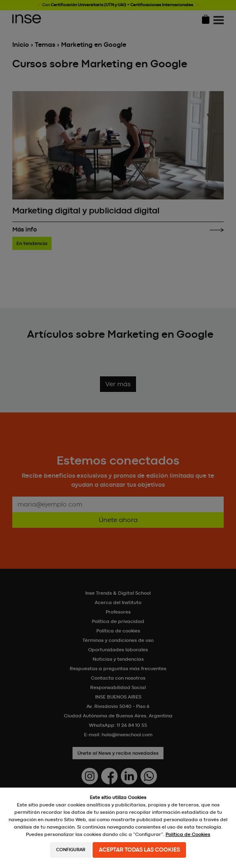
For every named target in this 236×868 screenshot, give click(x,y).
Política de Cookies (188, 834)
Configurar (71, 850)
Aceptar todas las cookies (139, 850)
